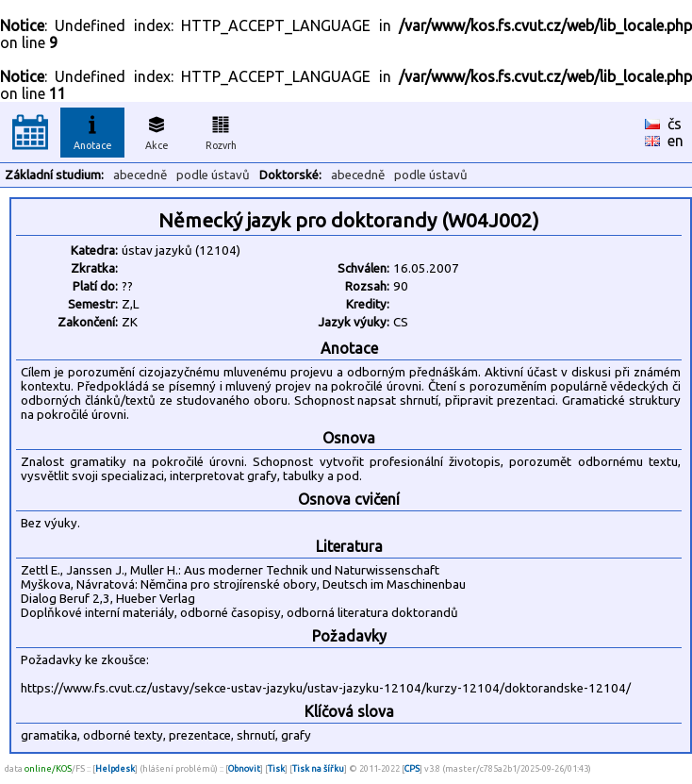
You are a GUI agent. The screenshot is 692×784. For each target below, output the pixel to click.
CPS (412, 768)
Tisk (276, 768)
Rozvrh (221, 130)
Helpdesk (115, 768)
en (676, 141)
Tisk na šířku (318, 768)
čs (675, 124)
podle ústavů (213, 175)
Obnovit (244, 768)
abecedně (140, 175)
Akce (157, 130)
